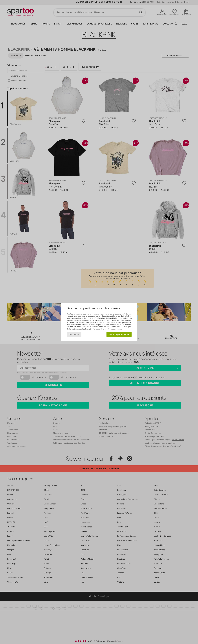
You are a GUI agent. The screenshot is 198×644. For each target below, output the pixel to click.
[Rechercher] (141, 12)
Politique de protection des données (107, 329)
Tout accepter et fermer (119, 334)
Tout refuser (74, 334)
